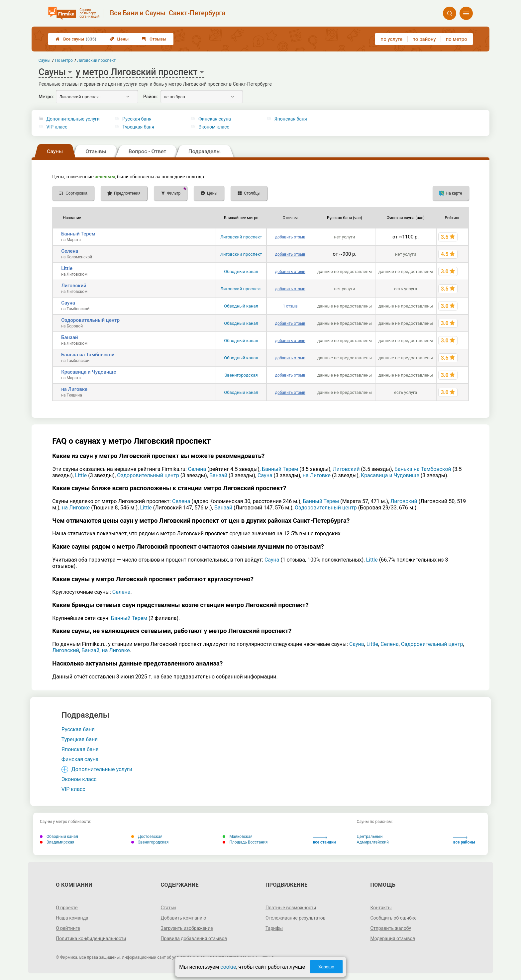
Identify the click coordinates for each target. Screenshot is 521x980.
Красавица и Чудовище (89, 372)
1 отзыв (290, 306)
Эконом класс (214, 127)
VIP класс (57, 127)
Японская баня (291, 119)
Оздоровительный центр (90, 320)
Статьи (168, 908)
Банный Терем (78, 234)
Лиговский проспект (241, 237)
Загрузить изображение (187, 928)
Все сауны (76, 39)
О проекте (67, 908)
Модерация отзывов (393, 938)
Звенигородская (241, 375)
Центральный (370, 837)
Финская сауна (215, 119)
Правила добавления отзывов (194, 938)
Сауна (68, 303)
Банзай (69, 337)
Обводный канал (241, 271)
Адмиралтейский (373, 842)
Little (67, 268)
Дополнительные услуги (73, 119)
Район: (151, 97)
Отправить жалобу (391, 928)
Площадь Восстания (245, 842)
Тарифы (274, 928)
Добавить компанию (184, 918)
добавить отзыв (290, 237)
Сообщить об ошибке (393, 918)
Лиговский (74, 286)
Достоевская (147, 837)
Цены (119, 39)
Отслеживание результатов (296, 918)
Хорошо (326, 967)
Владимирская (57, 842)
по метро (457, 39)
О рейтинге (68, 928)
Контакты (381, 908)
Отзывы (154, 39)
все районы (464, 840)
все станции (324, 840)
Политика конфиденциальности (91, 938)
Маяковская (238, 837)
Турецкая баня (138, 127)
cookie (228, 967)
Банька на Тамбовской (88, 355)
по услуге (392, 39)
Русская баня (137, 119)
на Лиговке (74, 389)
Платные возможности (291, 908)
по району (424, 39)
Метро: (46, 97)
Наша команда (72, 918)
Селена (70, 251)
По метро (64, 60)
